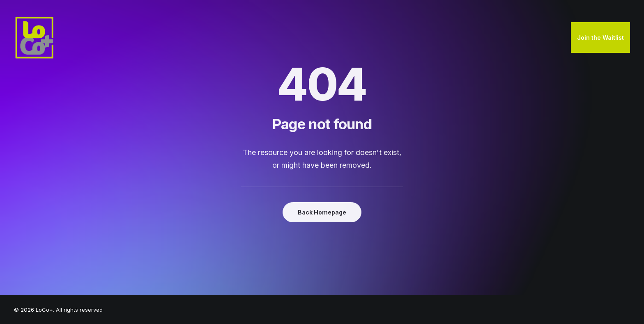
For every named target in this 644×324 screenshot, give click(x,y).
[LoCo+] (34, 38)
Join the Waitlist (600, 38)
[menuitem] (600, 38)
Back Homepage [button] (322, 212)
